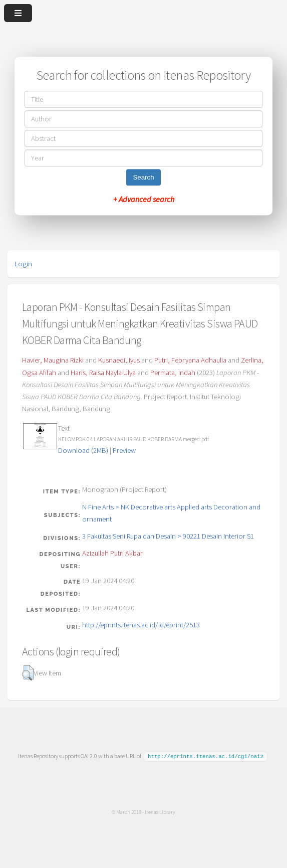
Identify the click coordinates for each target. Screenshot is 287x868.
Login (23, 264)
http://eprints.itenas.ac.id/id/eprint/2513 (141, 625)
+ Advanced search (144, 199)
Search (143, 177)
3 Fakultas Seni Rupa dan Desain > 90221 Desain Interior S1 (168, 536)
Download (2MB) (83, 450)
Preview (124, 450)
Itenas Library (160, 811)
